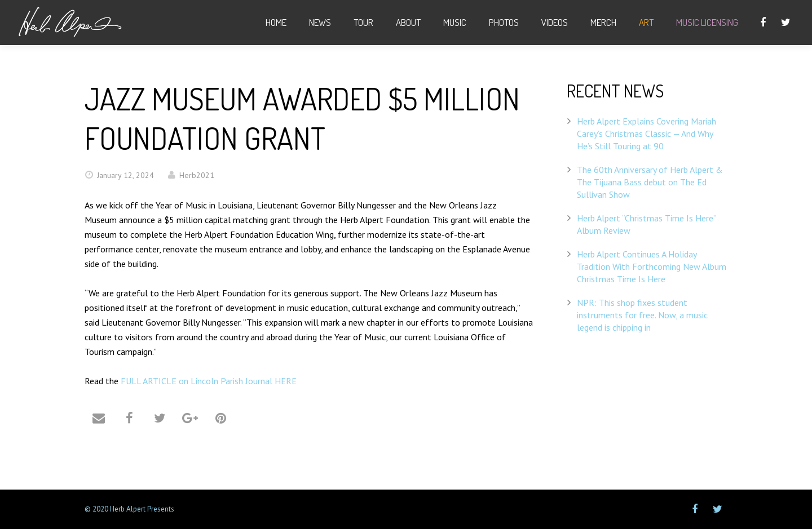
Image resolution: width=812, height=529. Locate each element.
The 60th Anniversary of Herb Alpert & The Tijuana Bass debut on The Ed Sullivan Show (650, 182)
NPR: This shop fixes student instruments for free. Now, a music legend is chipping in (642, 315)
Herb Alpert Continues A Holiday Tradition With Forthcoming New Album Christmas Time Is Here (652, 266)
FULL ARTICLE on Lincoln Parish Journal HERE (209, 381)
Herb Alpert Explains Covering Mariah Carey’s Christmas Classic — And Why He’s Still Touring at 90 (646, 134)
